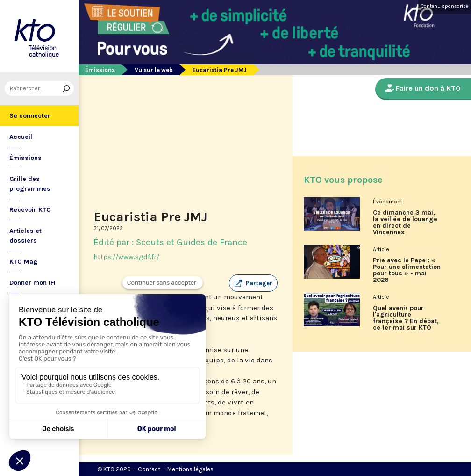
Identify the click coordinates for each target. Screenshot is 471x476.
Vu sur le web (154, 70)
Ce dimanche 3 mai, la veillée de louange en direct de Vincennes (405, 223)
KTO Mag (24, 262)
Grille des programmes (30, 184)
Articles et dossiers (25, 236)
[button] (253, 283)
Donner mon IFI (32, 283)
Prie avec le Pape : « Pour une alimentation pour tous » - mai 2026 (407, 270)
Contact (149, 469)
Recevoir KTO (30, 210)
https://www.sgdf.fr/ (126, 257)
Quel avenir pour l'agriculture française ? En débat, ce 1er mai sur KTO (406, 318)
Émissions (25, 158)
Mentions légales (190, 469)
